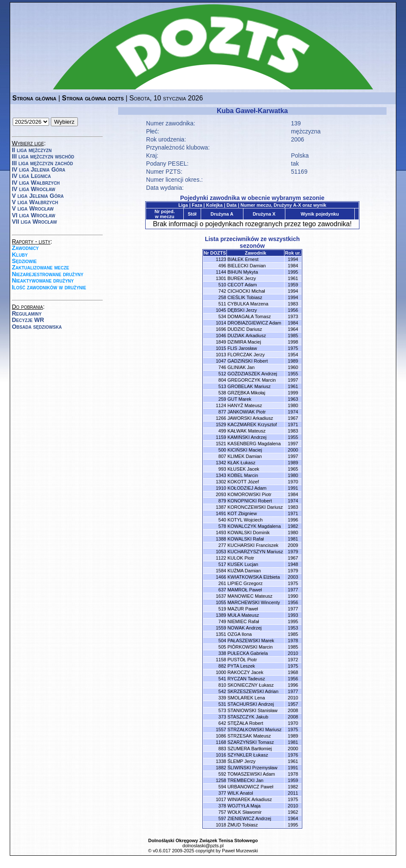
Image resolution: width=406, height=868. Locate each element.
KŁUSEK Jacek (243, 469)
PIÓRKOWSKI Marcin (250, 647)
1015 (221, 348)
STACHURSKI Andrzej (251, 704)
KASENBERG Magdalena (254, 444)
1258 (221, 780)
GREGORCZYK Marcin (251, 380)
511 (222, 304)
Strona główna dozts (93, 98)
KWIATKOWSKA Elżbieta (254, 577)
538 (222, 393)
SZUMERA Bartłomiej (250, 749)
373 (222, 717)
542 (222, 691)
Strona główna (34, 98)
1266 (221, 418)
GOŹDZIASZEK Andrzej (252, 374)
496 (222, 266)
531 (222, 704)
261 (222, 583)
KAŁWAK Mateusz (246, 431)
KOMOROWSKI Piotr (249, 494)
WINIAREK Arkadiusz (250, 799)
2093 (221, 494)
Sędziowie (24, 261)
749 (222, 621)
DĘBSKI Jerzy (242, 310)
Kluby (20, 255)
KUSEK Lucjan (243, 564)
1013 (221, 355)
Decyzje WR (28, 320)
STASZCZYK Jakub (248, 717)
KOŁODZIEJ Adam (247, 488)
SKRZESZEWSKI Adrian (253, 691)
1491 (221, 513)
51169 (299, 172)
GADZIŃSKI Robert (247, 361)
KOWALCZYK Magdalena (254, 526)
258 (222, 297)
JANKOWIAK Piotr (246, 412)
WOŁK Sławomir (244, 812)
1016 (221, 755)
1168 (221, 742)
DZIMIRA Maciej (244, 342)
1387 (221, 507)
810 (222, 685)
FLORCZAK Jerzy (246, 355)
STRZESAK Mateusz (249, 736)
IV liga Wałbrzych (36, 183)
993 (222, 469)
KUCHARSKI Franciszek (253, 545)
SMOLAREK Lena (246, 698)
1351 (221, 634)
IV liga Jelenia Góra (39, 169)
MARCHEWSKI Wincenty (254, 602)
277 (222, 545)
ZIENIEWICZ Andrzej (249, 818)
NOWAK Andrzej (244, 628)
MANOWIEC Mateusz (250, 596)
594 (222, 787)
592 (222, 774)
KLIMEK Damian (244, 456)
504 (222, 641)
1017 (221, 799)
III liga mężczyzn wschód (43, 156)
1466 (221, 577)
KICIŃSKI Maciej (245, 450)
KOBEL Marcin (243, 475)
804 (222, 380)
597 (222, 818)
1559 (221, 628)
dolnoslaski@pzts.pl (203, 846)
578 (222, 526)
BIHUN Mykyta (243, 272)
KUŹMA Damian (244, 571)
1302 (221, 482)
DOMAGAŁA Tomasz (249, 316)
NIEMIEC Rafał (243, 621)
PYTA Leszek (241, 666)
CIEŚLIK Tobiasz (245, 297)
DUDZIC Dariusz (245, 329)
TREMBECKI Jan (245, 780)
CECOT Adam (242, 285)
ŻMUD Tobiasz (243, 825)
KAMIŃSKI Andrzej (247, 437)
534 (222, 316)
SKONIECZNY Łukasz (250, 685)
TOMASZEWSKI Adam (251, 774)
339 (222, 698)
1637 (221, 596)
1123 (221, 259)
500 (222, 450)
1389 (221, 615)
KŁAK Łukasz (241, 463)
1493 (221, 532)
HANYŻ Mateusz (245, 405)
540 (222, 520)
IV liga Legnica (31, 176)
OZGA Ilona (239, 634)
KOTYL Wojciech (245, 520)
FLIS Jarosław (242, 348)
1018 (221, 825)
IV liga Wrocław (34, 189)
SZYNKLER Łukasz (248, 755)
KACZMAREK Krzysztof (252, 424)
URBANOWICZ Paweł (250, 787)
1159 (221, 437)
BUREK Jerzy (242, 278)
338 (222, 653)
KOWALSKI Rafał (246, 539)
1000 (221, 672)
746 (222, 367)
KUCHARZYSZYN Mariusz (255, 552)
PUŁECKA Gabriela (247, 653)
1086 (221, 736)
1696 (221, 329)
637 (222, 590)
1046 (221, 336)
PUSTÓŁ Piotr (242, 660)
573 (222, 710)
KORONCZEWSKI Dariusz (255, 507)
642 (222, 723)
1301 (221, 278)
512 (222, 374)
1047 (221, 361)
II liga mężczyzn (32, 150)
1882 (221, 768)
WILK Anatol (240, 793)
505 (222, 647)
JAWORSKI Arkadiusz (250, 418)
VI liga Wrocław (34, 215)
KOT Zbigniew (242, 513)
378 (222, 806)
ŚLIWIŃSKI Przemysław (252, 768)
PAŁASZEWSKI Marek (251, 641)
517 (222, 564)
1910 (221, 488)
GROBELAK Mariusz (249, 386)
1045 (221, 310)
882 (222, 666)
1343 (221, 475)
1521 (221, 444)
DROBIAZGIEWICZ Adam (254, 323)
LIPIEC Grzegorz (245, 583)
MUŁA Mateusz (243, 615)
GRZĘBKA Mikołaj (246, 393)
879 (222, 501)
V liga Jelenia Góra (38, 196)
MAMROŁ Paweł (244, 590)
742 (222, 291)
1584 (221, 571)
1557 (221, 729)
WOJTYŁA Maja (244, 806)
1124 (221, 405)
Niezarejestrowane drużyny (48, 274)
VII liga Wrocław (34, 222)
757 (222, 812)
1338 (221, 761)
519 (222, 609)
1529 (221, 424)
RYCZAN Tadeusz (246, 679)
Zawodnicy (25, 248)
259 (222, 399)
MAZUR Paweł (243, 609)
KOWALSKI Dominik (249, 532)
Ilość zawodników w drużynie (49, 287)
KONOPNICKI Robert (250, 501)
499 (222, 431)
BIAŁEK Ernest (243, 259)
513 (222, 386)
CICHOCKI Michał (246, 291)
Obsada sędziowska (37, 327)
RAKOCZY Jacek (245, 672)
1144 (221, 272)
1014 (221, 323)
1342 (221, 463)
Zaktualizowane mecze (40, 267)
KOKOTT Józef (243, 482)
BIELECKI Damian (246, 266)
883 (222, 749)
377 (222, 793)
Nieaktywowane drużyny (43, 280)
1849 (221, 342)
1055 (221, 602)
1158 (221, 660)
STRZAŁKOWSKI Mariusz (254, 729)
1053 (221, 552)
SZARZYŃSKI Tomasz (251, 742)
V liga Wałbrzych (35, 202)
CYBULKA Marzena (248, 304)
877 (222, 412)
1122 (221, 558)
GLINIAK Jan (241, 367)
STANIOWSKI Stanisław (252, 710)
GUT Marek (239, 399)
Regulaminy (27, 313)
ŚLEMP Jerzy (241, 761)
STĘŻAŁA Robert (245, 723)
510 (222, 285)
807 (222, 456)
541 (222, 679)
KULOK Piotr (241, 558)
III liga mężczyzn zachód (42, 163)
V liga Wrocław (33, 208)
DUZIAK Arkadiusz (247, 336)
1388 (221, 539)
